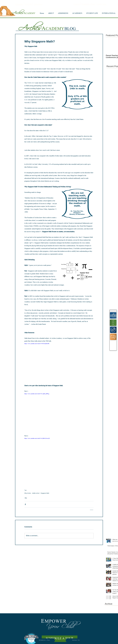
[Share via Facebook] (25, 504)
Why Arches (28, 493)
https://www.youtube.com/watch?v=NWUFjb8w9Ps (37, 344)
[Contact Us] (76, 640)
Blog (26, 498)
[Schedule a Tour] (45, 640)
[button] (51, 13)
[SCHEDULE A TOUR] (60, 639)
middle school (36, 493)
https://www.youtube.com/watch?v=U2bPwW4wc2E (37, 438)
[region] (113, 315)
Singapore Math (45, 493)
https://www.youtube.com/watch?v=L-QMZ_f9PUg (37, 394)
